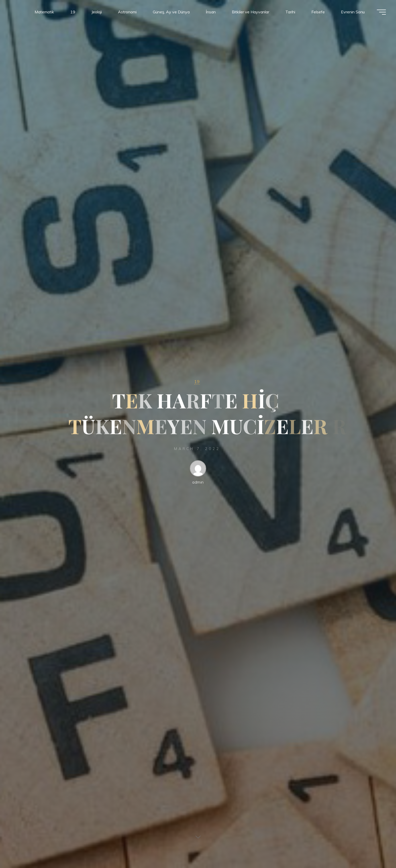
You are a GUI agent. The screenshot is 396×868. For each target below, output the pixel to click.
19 (197, 381)
